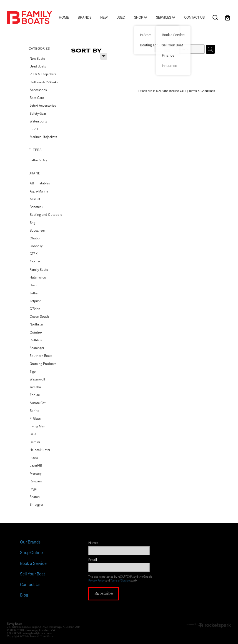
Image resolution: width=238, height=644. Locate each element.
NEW (104, 18)
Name (93, 543)
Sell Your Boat (32, 574)
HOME (64, 18)
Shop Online (31, 553)
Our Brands (30, 542)
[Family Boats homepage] (29, 17)
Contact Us (30, 585)
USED (121, 18)
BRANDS (85, 18)
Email (93, 560)
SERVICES (166, 18)
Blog (24, 595)
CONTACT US (194, 18)
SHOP (141, 18)
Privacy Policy (97, 581)
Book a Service (33, 563)
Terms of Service (120, 581)
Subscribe (104, 593)
